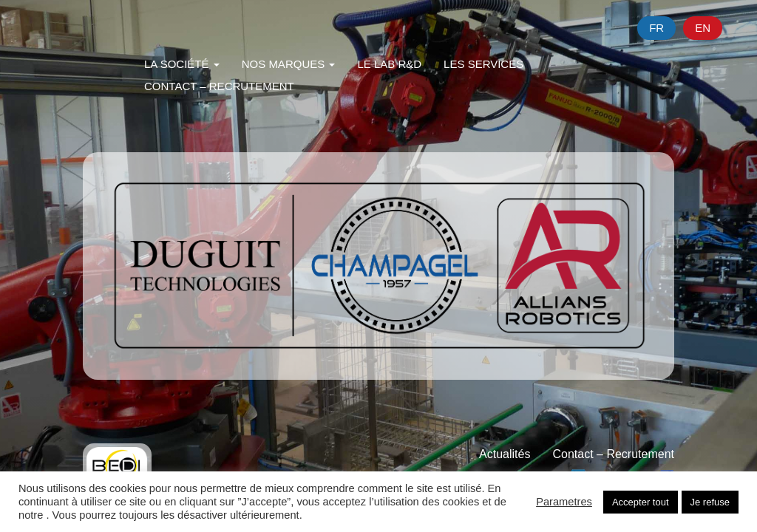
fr (656, 28)
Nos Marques (289, 64)
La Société (182, 64)
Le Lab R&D (389, 64)
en (703, 28)
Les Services (483, 64)
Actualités (505, 454)
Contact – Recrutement (219, 86)
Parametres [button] (564, 502)
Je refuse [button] (710, 502)
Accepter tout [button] (641, 502)
